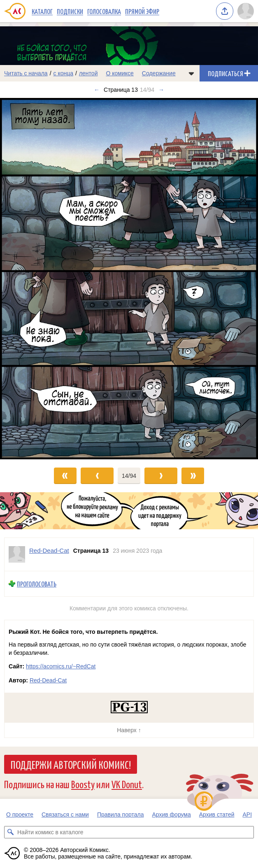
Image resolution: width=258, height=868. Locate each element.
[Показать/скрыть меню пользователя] (246, 11)
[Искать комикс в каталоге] (10, 832)
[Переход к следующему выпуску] (129, 279)
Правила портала (121, 814)
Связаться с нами (65, 814)
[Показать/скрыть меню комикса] (191, 73)
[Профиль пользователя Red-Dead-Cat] (17, 554)
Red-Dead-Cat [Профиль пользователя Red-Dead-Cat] (49, 550)
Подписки (70, 11)
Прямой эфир (142, 11)
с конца (64, 73)
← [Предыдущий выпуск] (97, 90)
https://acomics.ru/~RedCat (61, 666)
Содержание (159, 73)
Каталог (42, 11)
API (248, 814)
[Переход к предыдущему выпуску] (32, 279)
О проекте (20, 814)
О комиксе (120, 73)
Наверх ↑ (129, 730)
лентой (88, 73)
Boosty (83, 784)
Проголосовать (37, 584)
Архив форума (171, 814)
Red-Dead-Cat (48, 680)
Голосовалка (104, 11)
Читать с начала (26, 73)
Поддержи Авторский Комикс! (71, 764)
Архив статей (217, 814)
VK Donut (127, 784)
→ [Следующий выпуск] (161, 90)
